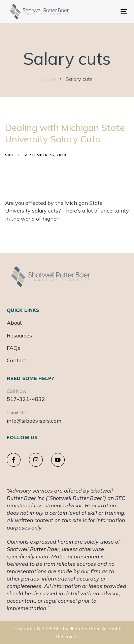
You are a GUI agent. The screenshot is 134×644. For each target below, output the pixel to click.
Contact (16, 360)
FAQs (13, 348)
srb (9, 155)
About (14, 323)
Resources (19, 335)
